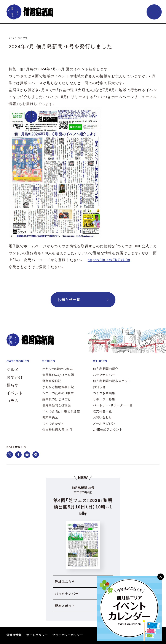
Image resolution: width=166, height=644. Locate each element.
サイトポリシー (37, 635)
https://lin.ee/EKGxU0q (109, 260)
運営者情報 (14, 635)
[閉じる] (161, 577)
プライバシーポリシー (68, 635)
